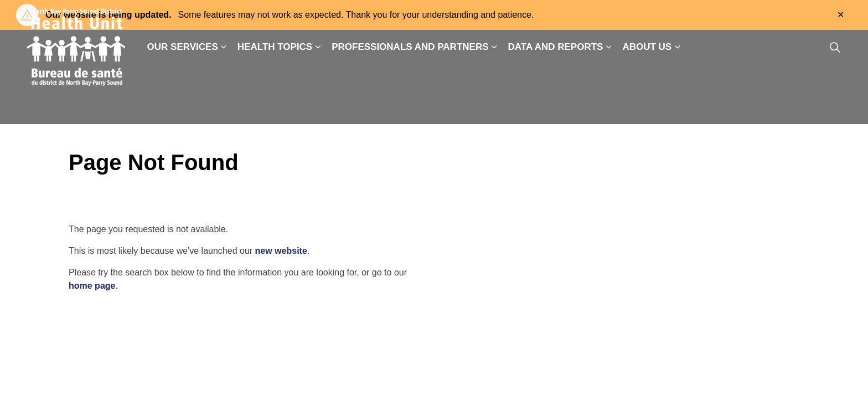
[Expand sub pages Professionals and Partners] (494, 47)
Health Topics (275, 47)
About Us (647, 47)
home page (92, 286)
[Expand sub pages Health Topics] (318, 47)
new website (281, 251)
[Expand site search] (835, 47)
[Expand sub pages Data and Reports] (608, 47)
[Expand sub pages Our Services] (224, 47)
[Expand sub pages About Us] (677, 47)
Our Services (183, 47)
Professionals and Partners (410, 47)
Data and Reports (556, 47)
